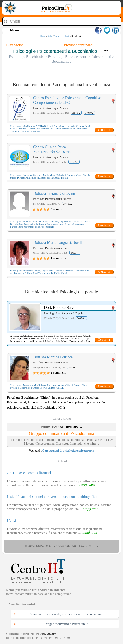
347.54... (75, 253)
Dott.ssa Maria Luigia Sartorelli (58, 242)
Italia (50, 36)
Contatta (104, 130)
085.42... (76, 113)
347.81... (73, 367)
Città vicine (15, 45)
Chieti (67, 36)
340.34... (81, 318)
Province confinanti (78, 45)
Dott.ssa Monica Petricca (53, 357)
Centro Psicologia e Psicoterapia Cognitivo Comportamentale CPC (67, 100)
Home (43, 36)
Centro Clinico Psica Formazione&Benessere (52, 149)
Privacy (83, 546)
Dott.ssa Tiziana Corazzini (54, 193)
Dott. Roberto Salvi (59, 308)
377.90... (68, 204)
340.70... (89, 113)
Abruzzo (58, 36)
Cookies (93, 546)
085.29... (74, 162)
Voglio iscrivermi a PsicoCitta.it (67, 624)
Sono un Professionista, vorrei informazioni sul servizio (67, 614)
